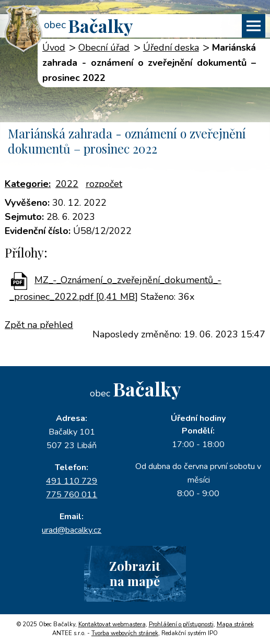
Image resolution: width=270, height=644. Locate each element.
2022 (67, 184)
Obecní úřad (104, 48)
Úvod (54, 48)
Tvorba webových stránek (125, 633)
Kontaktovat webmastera (112, 624)
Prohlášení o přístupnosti (181, 624)
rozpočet (104, 184)
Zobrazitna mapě (135, 573)
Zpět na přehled (39, 325)
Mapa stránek (235, 624)
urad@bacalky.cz (72, 530)
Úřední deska (171, 48)
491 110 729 (72, 481)
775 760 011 (72, 495)
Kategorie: (28, 184)
